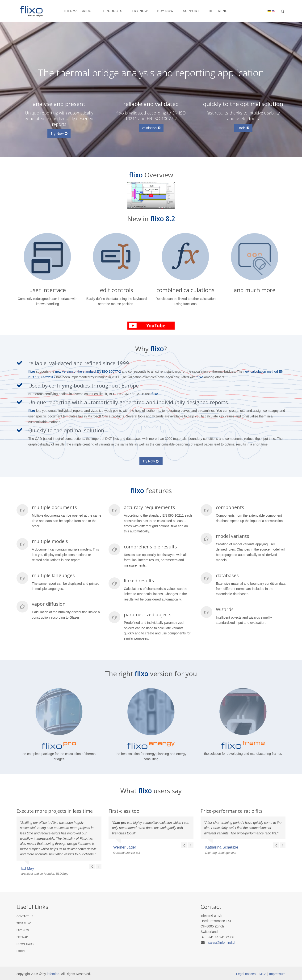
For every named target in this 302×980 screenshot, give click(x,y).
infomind (53, 974)
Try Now (140, 11)
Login (21, 951)
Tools (243, 128)
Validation (151, 128)
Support (191, 11)
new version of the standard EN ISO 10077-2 (88, 372)
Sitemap (22, 937)
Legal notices (246, 974)
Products (113, 11)
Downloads (25, 944)
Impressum (277, 974)
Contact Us (25, 916)
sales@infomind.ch (222, 943)
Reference (219, 11)
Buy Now (166, 11)
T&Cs (262, 974)
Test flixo (24, 923)
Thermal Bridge (79, 11)
